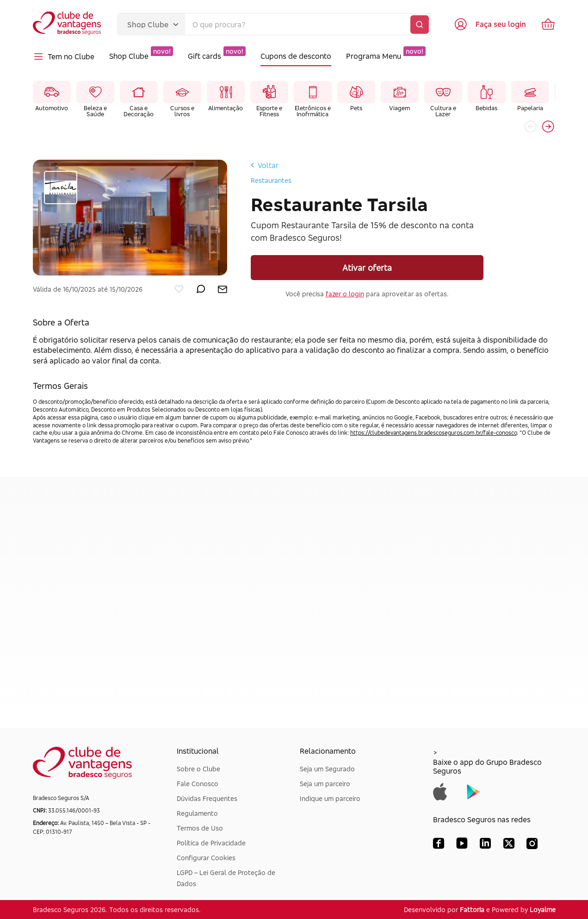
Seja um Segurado (327, 769)
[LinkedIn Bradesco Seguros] (486, 845)
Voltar (265, 165)
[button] (548, 126)
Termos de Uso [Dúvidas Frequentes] (200, 828)
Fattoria (472, 910)
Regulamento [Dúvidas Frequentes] (197, 813)
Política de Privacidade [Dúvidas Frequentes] (211, 843)
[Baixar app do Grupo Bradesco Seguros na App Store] (440, 791)
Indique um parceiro (330, 798)
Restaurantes (271, 180)
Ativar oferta (367, 268)
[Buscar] (420, 25)
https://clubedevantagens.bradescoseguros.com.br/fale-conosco (433, 433)
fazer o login (345, 294)
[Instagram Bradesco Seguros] (532, 845)
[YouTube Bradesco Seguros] (462, 845)
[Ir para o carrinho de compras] (548, 24)
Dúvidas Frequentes (207, 798)
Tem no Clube (64, 56)
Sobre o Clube (198, 769)
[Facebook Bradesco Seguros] (439, 845)
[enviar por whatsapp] (201, 287)
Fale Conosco (198, 784)
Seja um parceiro (325, 784)
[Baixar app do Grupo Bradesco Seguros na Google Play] (473, 791)
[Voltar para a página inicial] (68, 24)
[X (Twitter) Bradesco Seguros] (509, 845)
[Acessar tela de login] (490, 24)
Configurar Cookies (206, 858)
